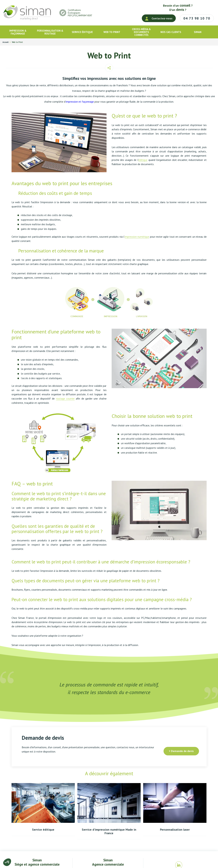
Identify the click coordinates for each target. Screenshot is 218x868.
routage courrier (65, 398)
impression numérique (137, 237)
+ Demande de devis (181, 751)
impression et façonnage (80, 102)
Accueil (6, 42)
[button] (7, 862)
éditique (143, 160)
